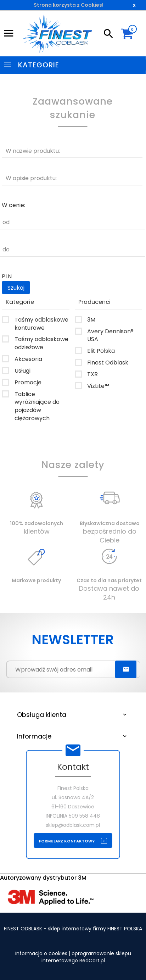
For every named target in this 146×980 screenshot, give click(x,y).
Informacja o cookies (41, 953)
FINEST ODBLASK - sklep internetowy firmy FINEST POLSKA (73, 929)
